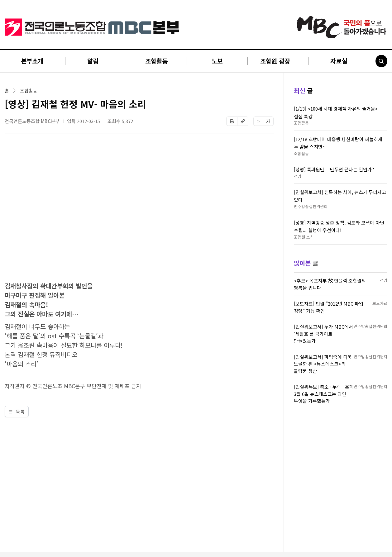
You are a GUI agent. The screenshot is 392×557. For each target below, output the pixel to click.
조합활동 (156, 61)
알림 (93, 61)
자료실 (339, 61)
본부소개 (32, 61)
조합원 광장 (275, 61)
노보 (217, 61)
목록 (17, 411)
